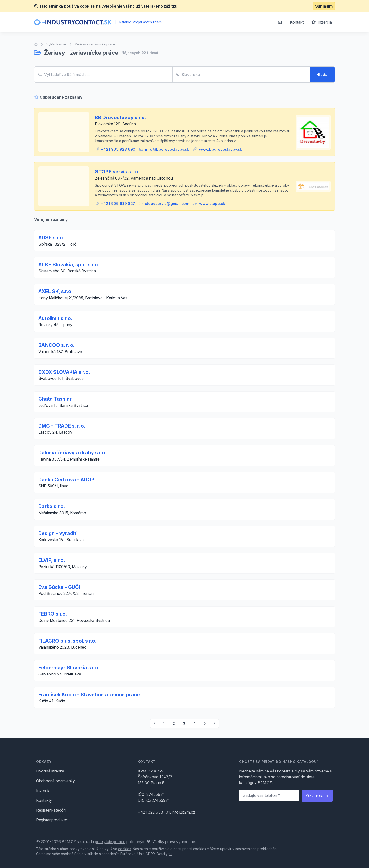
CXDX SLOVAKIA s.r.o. (64, 372)
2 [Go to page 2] (174, 723)
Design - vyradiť (57, 533)
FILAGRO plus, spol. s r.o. (67, 641)
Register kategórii (51, 810)
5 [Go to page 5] (205, 723)
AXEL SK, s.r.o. (55, 291)
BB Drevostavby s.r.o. (120, 118)
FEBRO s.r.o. (53, 614)
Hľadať (323, 75)
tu (170, 854)
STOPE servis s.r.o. (117, 172)
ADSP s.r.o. (51, 238)
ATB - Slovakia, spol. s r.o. (69, 265)
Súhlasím (324, 6)
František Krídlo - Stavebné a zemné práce (89, 695)
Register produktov (53, 820)
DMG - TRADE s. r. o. (62, 426)
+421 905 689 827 (118, 204)
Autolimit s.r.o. (55, 318)
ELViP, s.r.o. (52, 560)
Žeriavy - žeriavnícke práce (95, 44)
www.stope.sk (212, 204)
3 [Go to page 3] (184, 723)
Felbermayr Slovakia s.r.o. (69, 668)
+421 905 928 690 (118, 149)
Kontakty (44, 800)
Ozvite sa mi (317, 796)
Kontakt (297, 22)
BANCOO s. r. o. (56, 345)
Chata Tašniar (55, 399)
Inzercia (322, 22)
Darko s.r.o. (52, 506)
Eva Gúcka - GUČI (59, 587)
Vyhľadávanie (56, 44)
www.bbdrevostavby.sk (220, 149)
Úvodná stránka (50, 771)
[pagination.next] (214, 723)
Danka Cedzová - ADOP (66, 480)
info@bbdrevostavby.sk (167, 149)
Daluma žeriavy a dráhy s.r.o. (72, 453)
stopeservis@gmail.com (167, 204)
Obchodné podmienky (56, 781)
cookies (125, 849)
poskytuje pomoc (110, 842)
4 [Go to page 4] (195, 723)
